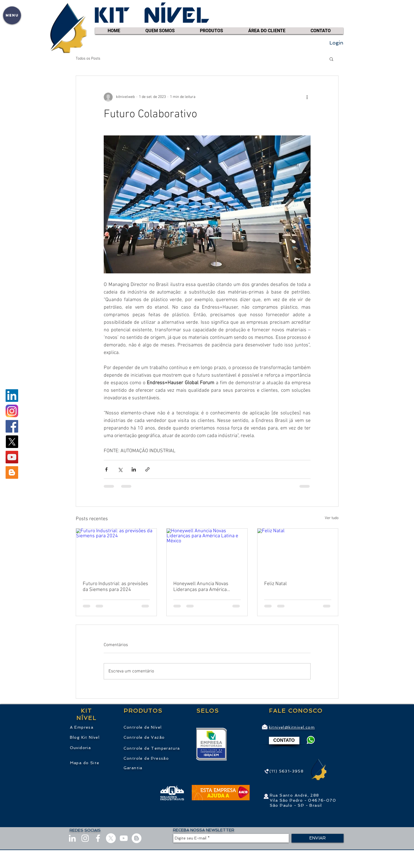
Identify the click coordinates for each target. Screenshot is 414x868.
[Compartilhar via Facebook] (106, 469)
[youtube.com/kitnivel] (12, 457)
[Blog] (137, 838)
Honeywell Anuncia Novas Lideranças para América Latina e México (201, 587)
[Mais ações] (307, 97)
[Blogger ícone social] (12, 472)
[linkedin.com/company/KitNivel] (12, 396)
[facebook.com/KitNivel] (12, 426)
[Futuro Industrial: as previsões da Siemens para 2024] (116, 551)
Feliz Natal (275, 584)
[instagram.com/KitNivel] (12, 411)
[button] (12, 15)
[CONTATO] (284, 741)
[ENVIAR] (318, 838)
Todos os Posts (88, 59)
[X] (12, 442)
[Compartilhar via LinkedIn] (134, 469)
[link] (339, 22)
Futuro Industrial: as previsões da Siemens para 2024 (115, 587)
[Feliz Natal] (298, 551)
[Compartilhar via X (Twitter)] (120, 469)
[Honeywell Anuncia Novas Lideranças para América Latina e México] (207, 551)
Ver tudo (332, 518)
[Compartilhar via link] (147, 469)
